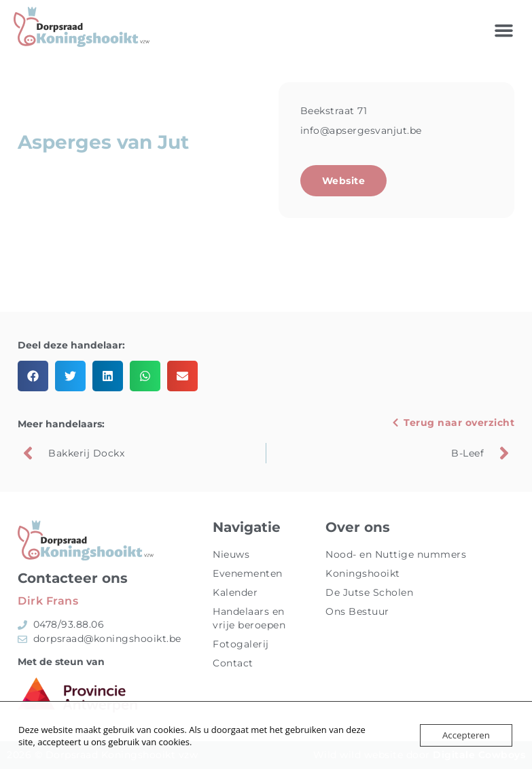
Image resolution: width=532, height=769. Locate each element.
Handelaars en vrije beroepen (249, 618)
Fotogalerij (241, 644)
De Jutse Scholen (369, 592)
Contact (233, 663)
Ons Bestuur (357, 611)
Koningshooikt (363, 573)
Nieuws (231, 554)
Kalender (235, 592)
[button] (504, 31)
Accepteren (467, 735)
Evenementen (248, 573)
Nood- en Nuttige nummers (396, 554)
